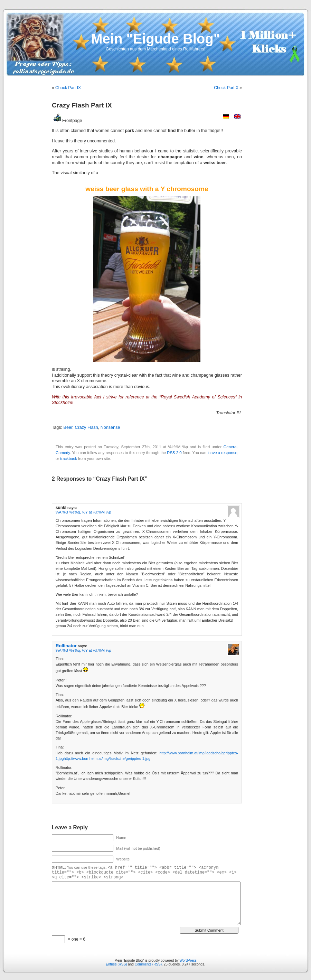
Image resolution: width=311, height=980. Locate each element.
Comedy (63, 453)
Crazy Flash (87, 427)
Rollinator (66, 646)
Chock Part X (226, 88)
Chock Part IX (68, 88)
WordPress (188, 960)
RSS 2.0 (174, 453)
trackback (68, 459)
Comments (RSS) (148, 964)
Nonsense (110, 427)
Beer (68, 427)
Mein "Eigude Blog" (155, 39)
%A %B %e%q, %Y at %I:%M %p (83, 512)
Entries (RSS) (116, 964)
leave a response (223, 453)
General (230, 447)
